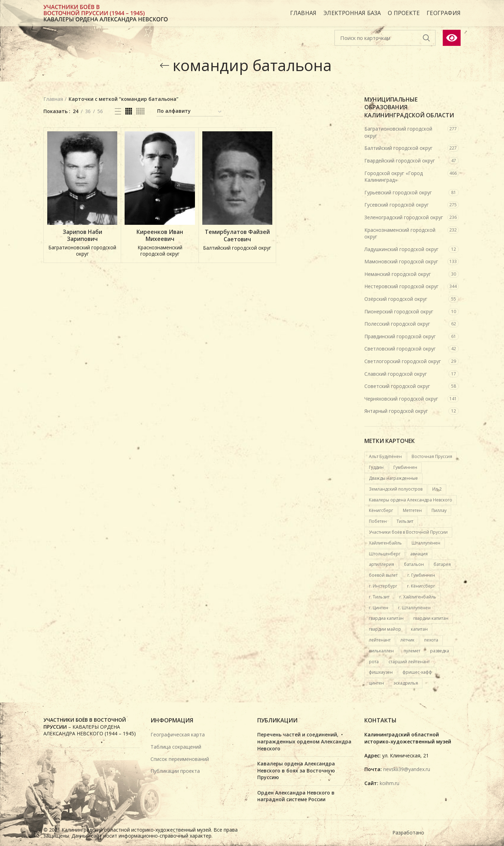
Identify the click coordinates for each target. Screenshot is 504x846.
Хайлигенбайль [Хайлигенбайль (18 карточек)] (385, 543)
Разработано (409, 833)
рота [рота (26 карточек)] (374, 662)
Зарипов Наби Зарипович (82, 236)
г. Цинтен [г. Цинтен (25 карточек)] (379, 608)
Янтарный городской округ (396, 411)
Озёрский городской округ (396, 299)
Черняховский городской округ (401, 399)
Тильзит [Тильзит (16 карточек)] (405, 521)
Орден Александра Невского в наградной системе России (296, 796)
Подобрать (426, 38)
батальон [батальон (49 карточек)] (414, 564)
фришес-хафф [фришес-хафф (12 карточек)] (417, 672)
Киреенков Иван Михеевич (160, 236)
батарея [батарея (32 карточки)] (442, 564)
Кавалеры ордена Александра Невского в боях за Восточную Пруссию (296, 770)
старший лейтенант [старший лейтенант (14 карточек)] (409, 662)
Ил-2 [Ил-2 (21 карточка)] (437, 489)
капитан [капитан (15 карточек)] (419, 629)
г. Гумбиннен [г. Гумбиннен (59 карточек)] (421, 575)
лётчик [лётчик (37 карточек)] (407, 640)
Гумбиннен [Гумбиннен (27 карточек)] (405, 467)
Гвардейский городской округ (400, 161)
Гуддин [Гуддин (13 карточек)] (376, 467)
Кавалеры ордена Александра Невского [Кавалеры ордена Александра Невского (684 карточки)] (411, 500)
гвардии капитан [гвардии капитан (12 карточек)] (431, 618)
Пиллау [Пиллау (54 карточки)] (439, 510)
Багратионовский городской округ (398, 132)
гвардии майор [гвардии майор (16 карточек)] (385, 629)
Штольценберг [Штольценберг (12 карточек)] (385, 554)
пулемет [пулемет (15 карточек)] (412, 651)
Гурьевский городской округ (398, 192)
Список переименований (180, 759)
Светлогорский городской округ (403, 361)
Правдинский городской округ (400, 336)
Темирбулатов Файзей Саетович (237, 236)
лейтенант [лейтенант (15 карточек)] (380, 640)
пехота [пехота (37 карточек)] (431, 640)
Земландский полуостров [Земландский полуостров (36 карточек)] (396, 489)
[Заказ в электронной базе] (190, 112)
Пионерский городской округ (399, 311)
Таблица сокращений (176, 747)
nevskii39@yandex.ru (407, 769)
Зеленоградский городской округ (404, 217)
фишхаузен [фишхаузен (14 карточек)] (381, 672)
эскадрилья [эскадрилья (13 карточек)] (406, 683)
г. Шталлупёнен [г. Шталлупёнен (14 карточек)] (414, 608)
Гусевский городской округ (397, 205)
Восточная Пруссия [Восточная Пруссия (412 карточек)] (432, 456)
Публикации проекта (175, 771)
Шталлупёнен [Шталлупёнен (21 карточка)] (426, 543)
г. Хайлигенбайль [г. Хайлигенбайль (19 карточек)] (418, 597)
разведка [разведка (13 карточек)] (440, 651)
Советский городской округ (397, 386)
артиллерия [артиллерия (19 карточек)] (381, 564)
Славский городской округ (396, 374)
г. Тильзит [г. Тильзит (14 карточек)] (379, 597)
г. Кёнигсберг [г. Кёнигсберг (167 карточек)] (421, 586)
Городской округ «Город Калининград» (394, 177)
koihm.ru (390, 783)
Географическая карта (178, 734)
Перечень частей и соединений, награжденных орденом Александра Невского (304, 741)
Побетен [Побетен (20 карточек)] (378, 521)
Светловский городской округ (400, 349)
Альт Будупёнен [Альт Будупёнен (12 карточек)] (385, 456)
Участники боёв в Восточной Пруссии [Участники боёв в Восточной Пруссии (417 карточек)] (408, 532)
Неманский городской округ (398, 274)
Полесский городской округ (397, 324)
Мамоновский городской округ (401, 261)
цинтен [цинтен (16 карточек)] (376, 683)
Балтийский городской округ (398, 148)
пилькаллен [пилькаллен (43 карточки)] (381, 651)
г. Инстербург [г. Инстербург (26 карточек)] (383, 586)
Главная (53, 99)
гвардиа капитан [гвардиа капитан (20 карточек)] (386, 618)
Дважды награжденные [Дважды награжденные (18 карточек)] (393, 478)
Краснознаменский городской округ (400, 233)
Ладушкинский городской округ (401, 249)
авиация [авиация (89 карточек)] (419, 554)
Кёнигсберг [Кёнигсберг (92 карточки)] (381, 510)
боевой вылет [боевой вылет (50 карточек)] (383, 575)
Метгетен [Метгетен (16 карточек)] (412, 510)
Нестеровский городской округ (401, 286)
